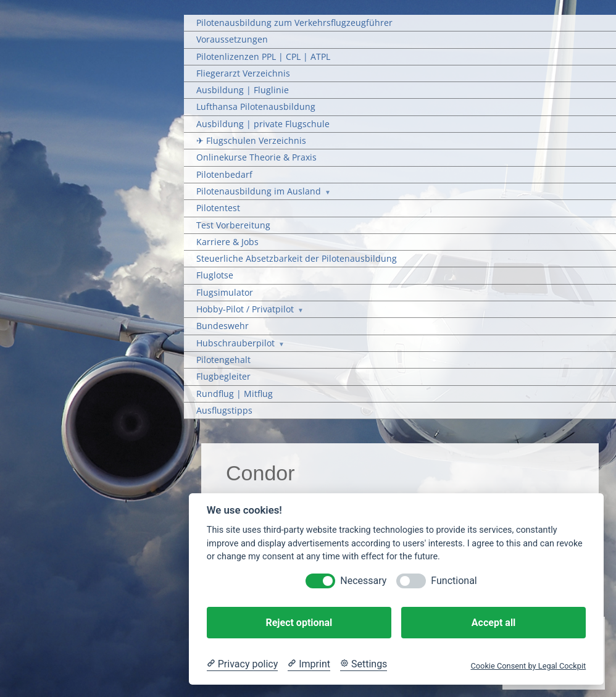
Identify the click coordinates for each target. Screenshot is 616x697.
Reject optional (299, 623)
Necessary (363, 581)
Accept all (493, 623)
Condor (260, 473)
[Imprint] (309, 664)
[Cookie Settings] (364, 664)
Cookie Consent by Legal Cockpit (528, 666)
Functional (454, 581)
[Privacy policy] (242, 664)
